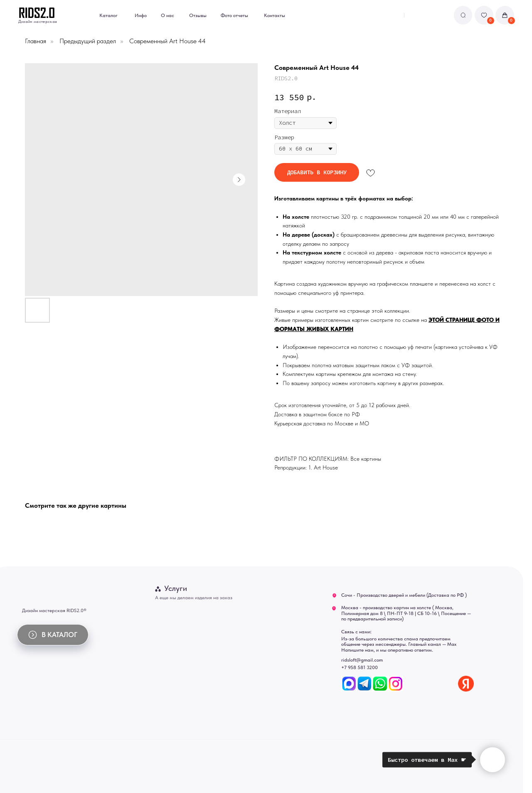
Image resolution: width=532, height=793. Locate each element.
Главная (36, 41)
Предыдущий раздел (88, 41)
